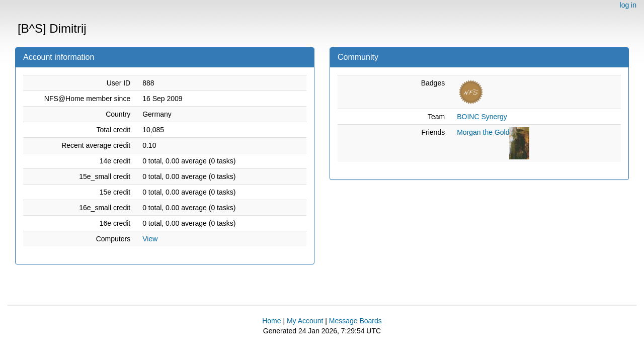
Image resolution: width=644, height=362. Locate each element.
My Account (305, 321)
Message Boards (355, 321)
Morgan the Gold (483, 132)
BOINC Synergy (482, 117)
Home (271, 321)
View (150, 239)
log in (628, 5)
